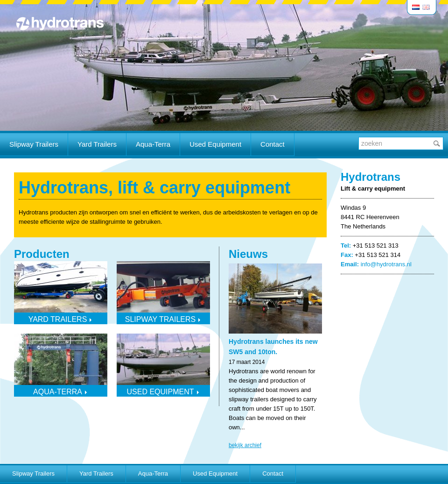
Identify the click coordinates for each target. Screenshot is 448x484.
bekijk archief (245, 445)
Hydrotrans (59, 23)
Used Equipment (215, 144)
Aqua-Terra (153, 144)
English (427, 7)
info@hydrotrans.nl (386, 264)
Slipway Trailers (34, 144)
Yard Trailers (97, 144)
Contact (273, 144)
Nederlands (416, 7)
